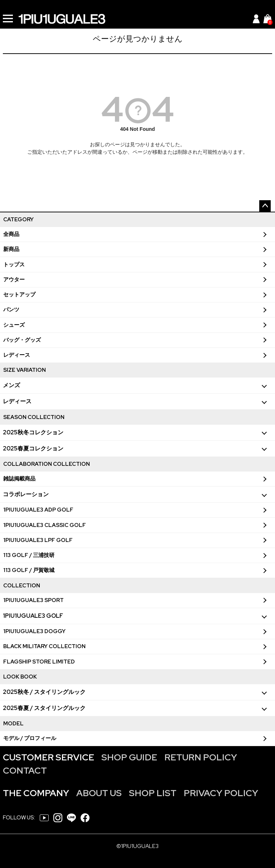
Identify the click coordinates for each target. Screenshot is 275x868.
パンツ (11, 310)
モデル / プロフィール (30, 738)
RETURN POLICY (201, 757)
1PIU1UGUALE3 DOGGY (34, 631)
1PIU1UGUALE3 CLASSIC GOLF (45, 525)
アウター (14, 280)
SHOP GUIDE (129, 757)
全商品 (11, 234)
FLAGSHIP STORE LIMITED (39, 662)
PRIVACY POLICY (221, 793)
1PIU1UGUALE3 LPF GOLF (38, 540)
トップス (14, 265)
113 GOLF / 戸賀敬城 (29, 570)
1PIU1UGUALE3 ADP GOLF (38, 510)
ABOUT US (99, 793)
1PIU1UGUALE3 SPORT (33, 600)
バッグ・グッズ (22, 340)
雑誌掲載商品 (19, 479)
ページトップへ (265, 206)
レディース (17, 355)
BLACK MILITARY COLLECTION (44, 646)
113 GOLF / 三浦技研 (29, 555)
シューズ (14, 325)
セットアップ (19, 295)
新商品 (11, 249)
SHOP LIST (153, 793)
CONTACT (25, 771)
